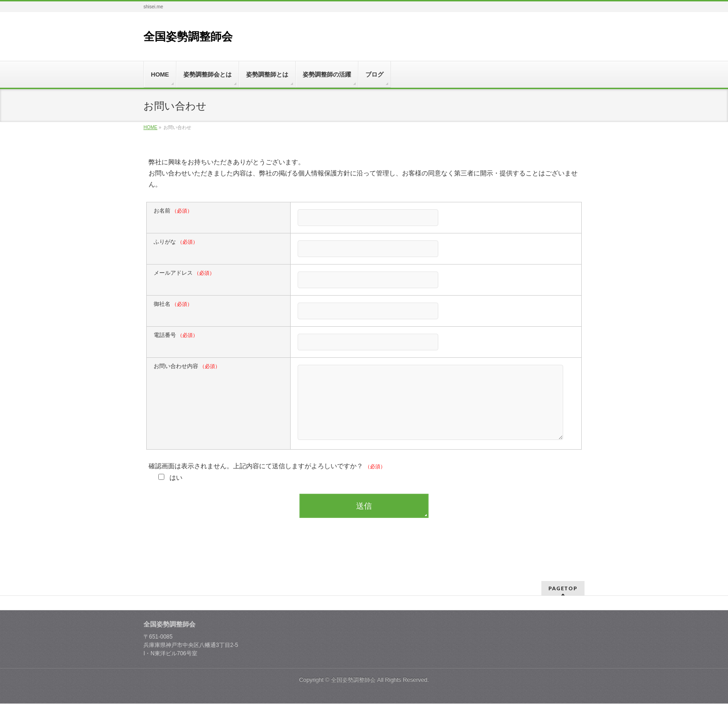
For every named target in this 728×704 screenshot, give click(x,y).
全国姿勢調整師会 (188, 36)
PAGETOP (563, 589)
